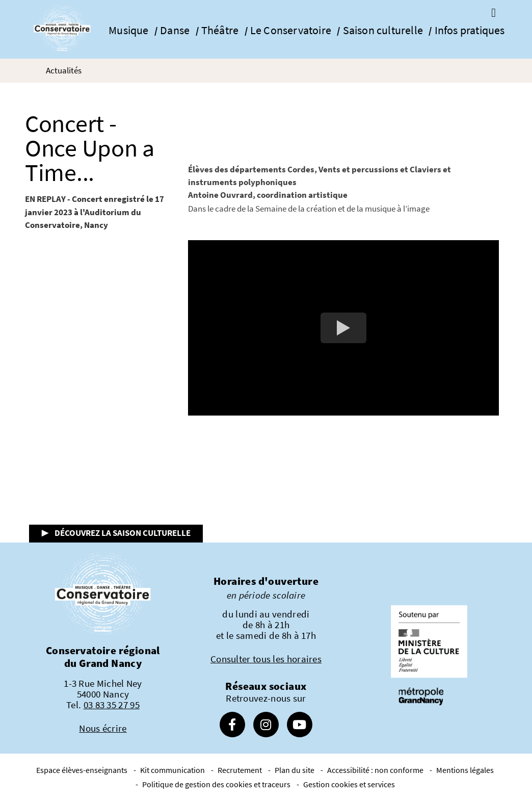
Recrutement (240, 770)
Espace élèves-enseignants (82, 770)
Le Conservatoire (291, 30)
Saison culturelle (383, 30)
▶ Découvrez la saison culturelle (116, 533)
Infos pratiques (470, 30)
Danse (175, 30)
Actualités (64, 70)
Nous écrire (103, 728)
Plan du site (295, 770)
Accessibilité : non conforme (375, 770)
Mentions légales (465, 770)
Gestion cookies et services (349, 784)
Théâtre (220, 30)
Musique (128, 30)
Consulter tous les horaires (266, 659)
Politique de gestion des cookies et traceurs (216, 784)
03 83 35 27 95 (112, 705)
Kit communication (172, 770)
